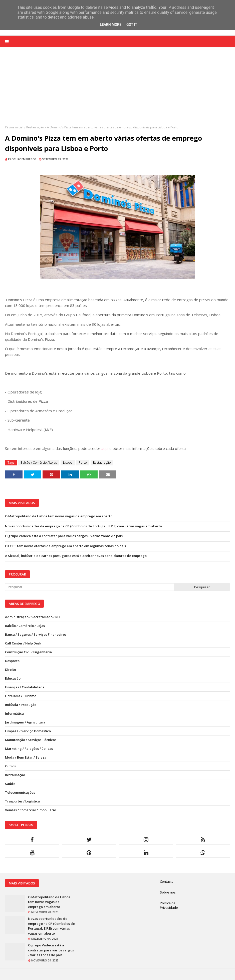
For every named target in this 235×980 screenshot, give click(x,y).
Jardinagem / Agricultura (25, 722)
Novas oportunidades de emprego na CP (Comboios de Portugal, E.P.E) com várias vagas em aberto (83, 526)
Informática (14, 713)
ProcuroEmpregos (22, 159)
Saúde (10, 784)
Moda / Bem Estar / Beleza (26, 757)
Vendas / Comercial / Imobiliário (31, 810)
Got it (132, 25)
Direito (11, 670)
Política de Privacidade (169, 905)
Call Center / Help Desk (23, 643)
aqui (105, 448)
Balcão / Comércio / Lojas (39, 463)
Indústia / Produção (21, 705)
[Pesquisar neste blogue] (89, 587)
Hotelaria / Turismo (21, 696)
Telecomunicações (20, 792)
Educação (13, 678)
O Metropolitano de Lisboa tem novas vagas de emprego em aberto (59, 516)
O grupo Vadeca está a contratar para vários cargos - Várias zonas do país (64, 536)
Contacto (167, 881)
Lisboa (68, 463)
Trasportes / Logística (22, 801)
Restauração (35, 127)
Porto (83, 463)
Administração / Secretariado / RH (32, 617)
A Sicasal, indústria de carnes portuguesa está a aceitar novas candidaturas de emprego (76, 556)
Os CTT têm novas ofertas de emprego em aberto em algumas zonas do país (65, 546)
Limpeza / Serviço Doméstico (28, 731)
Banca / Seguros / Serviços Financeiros (36, 634)
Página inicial (14, 127)
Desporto (12, 661)
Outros (10, 766)
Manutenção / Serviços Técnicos (31, 740)
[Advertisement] (117, 90)
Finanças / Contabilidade (25, 687)
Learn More (111, 25)
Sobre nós (168, 892)
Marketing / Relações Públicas (29, 749)
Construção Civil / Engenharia (28, 652)
